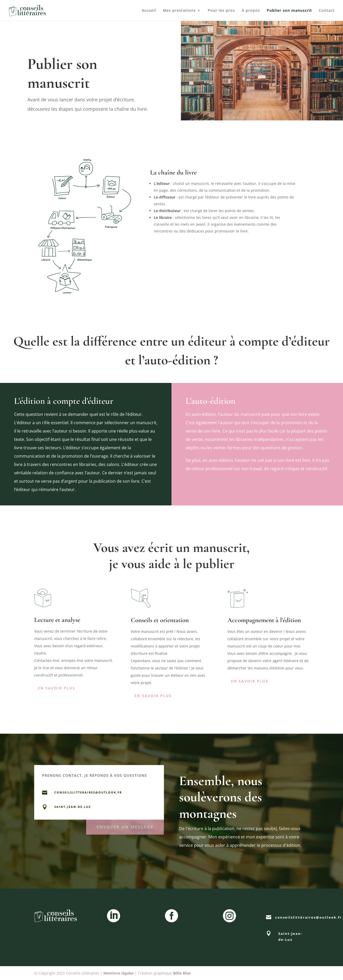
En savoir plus (57, 688)
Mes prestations (179, 11)
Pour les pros (221, 11)
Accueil (149, 11)
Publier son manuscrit (289, 11)
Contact (327, 11)
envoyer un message (125, 825)
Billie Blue (182, 973)
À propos (251, 11)
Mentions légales (119, 973)
